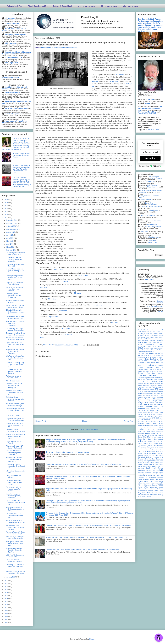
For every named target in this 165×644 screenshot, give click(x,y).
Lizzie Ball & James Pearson (150, 207)
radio (154, 451)
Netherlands (152, 426)
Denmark (154, 382)
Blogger (92, 639)
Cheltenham (149, 368)
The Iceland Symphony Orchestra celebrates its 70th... (15, 509)
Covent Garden (147, 380)
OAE (143, 435)
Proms (149, 451)
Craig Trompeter (146, 199)
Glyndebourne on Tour (145, 401)
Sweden (152, 474)
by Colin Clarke (155, 355)
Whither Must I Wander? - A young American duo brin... (15, 437)
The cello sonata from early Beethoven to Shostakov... (15, 323)
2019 (7, 581)
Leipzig (140, 414)
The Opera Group (151, 478)
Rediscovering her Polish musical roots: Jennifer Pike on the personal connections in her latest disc (82, 550)
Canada (148, 363)
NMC (149, 430)
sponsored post (151, 470)
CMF (148, 371)
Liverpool (150, 416)
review (140, 455)
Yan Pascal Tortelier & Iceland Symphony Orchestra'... (13, 453)
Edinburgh (146, 385)
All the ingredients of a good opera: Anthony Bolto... (16, 306)
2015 (7, 593)
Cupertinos (120, 75)
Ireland (148, 409)
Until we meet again (13, 415)
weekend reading (148, 489)
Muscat (153, 422)
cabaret (150, 361)
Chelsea (140, 368)
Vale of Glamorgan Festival (147, 485)
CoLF (161, 371)
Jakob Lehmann (153, 237)
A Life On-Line (143, 330)
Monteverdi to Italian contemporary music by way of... (15, 527)
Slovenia (151, 464)
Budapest (160, 352)
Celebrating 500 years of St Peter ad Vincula (15, 283)
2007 (7, 617)
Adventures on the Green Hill (152, 332)
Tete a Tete (156, 476)
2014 (7, 596)
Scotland (141, 463)
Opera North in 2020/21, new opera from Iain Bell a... (15, 345)
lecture (145, 413)
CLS (144, 371)
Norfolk (160, 430)
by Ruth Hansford (149, 359)
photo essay (151, 447)
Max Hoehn (150, 182)
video (161, 485)
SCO (161, 461)
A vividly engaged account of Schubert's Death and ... (15, 410)
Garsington (147, 397)
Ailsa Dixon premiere (13, 381)
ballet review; (159, 337)
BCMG (140, 344)
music (157, 422)
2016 (7, 590)
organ (158, 441)
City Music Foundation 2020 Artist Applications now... (16, 419)
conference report (143, 378)
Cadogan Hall (46, 47)
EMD (146, 387)
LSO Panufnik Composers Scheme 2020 (15, 556)
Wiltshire (160, 493)
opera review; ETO (150, 441)
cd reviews (159, 365)
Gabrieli (140, 397)
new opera (141, 428)
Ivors (161, 409)
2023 (7, 209)
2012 (7, 602)
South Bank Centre (155, 468)
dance (139, 382)
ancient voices (158, 334)
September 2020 (12, 229)
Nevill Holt (160, 426)
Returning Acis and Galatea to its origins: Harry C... (15, 533)
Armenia (147, 335)
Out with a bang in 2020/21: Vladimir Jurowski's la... (15, 329)
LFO (162, 414)
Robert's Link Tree (15, 6)
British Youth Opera (144, 350)
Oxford (140, 443)
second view (159, 463)
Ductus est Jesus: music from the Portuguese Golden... (14, 371)
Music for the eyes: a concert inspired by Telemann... (13, 496)
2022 (7, 212)
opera (161, 435)
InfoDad (160, 312)
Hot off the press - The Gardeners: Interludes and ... (14, 516)
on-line (148, 435)
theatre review (143, 481)
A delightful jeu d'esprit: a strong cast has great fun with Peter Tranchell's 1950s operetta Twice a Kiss (83, 464)
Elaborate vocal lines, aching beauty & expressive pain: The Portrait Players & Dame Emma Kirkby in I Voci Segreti (88, 525)
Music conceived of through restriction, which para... (15, 572)
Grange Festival (157, 401)
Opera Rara (153, 439)
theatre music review (156, 479)
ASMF (152, 335)
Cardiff (153, 363)
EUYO (139, 391)
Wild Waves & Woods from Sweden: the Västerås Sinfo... (15, 358)
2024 (7, 206)
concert (161, 373)
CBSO (158, 363)
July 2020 (10, 235)
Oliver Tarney (152, 187)
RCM (161, 451)
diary (161, 382)
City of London (153, 369)
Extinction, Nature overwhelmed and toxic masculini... (15, 399)
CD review (43, 287)
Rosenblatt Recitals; (145, 457)
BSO (156, 352)
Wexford (145, 491)
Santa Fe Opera (154, 461)
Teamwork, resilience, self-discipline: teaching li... (15, 405)
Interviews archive (130, 6)
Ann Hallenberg (156, 221)
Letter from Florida (149, 414)
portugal (146, 449)
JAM (139, 411)
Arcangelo (141, 335)
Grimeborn (159, 403)
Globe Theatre (144, 399)
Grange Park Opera (146, 403)
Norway (153, 433)
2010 (7, 608)
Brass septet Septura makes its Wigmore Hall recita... (16, 318)
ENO (139, 389)
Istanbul (154, 409)
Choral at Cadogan (59, 47)
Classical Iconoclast (159, 302)
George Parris (152, 205)
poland (140, 449)
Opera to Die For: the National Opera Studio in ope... (15, 502)
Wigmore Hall (144, 493)
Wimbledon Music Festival (146, 495)
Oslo (161, 441)
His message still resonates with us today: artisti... (15, 254)
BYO (145, 361)
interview (64, 281)
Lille (145, 416)
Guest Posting (148, 404)
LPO (154, 418)
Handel (149, 406)
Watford (161, 487)
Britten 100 (155, 350)
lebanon (140, 413)
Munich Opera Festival (144, 422)
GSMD (140, 404)
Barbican (147, 339)
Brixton (146, 352)
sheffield (140, 464)
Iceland (156, 407)
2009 (7, 611)
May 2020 (10, 241)
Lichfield (140, 416)
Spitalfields (141, 470)
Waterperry (154, 487)
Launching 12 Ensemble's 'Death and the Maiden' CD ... (15, 567)
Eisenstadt (141, 387)
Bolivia (150, 346)
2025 (7, 203)
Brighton (146, 348)
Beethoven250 (150, 344)
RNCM (161, 455)
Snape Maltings (143, 466)
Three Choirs (154, 481)
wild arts (154, 493)
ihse (162, 407)
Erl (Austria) (145, 389)
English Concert (157, 387)
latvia (161, 411)
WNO (156, 495)
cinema (147, 369)
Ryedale (140, 459)
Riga (153, 455)
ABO (139, 332)
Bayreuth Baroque (149, 341)
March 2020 (11, 247)
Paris (150, 445)
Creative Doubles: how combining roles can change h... (14, 259)
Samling (146, 461)
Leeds (150, 413)
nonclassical (154, 430)
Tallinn (140, 476)
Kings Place (155, 411)
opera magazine (157, 437)
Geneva (154, 397)
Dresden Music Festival (152, 384)
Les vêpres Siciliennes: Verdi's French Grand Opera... (14, 482)
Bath (139, 341)
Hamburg (141, 407)
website (140, 489)
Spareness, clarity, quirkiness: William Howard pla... (13, 296)
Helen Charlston (157, 178)
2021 (7, 215)
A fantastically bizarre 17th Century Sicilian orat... (15, 447)
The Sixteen (145, 479)
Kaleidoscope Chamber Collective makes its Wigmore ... (14, 459)
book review (158, 346)
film (152, 394)
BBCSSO (160, 343)
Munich (161, 420)
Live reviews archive (87, 6)
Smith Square (159, 465)
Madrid (140, 420)
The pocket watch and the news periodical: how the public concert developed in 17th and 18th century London (86, 537)
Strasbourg (148, 472)
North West (151, 432)
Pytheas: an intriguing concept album (13, 377)
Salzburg (141, 461)
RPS (153, 457)
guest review (158, 404)
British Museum (158, 348)
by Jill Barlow (152, 357)
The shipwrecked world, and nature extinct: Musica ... (16, 334)
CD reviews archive (109, 6)
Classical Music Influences (147, 114)
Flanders (145, 395)
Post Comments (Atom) (89, 429)
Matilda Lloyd (152, 242)
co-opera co (154, 371)
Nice (146, 430)
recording (160, 453)
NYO (161, 433)
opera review (58, 270)
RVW (161, 457)
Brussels (151, 352)
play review (159, 447)
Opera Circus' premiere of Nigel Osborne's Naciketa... (15, 289)
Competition (151, 373)
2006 (7, 619)
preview (142, 451)
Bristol (152, 348)
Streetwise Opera (158, 472)
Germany (160, 397)
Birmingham (142, 346)
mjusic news (155, 420)
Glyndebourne (158, 399)
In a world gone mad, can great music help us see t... (15, 271)
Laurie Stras (144, 232)
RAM (157, 451)
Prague (152, 449)
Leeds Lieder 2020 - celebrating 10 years (14, 561)
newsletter (141, 430)
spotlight (159, 470)
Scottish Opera (149, 463)
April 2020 (10, 244)
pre (157, 449)
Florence (151, 395)
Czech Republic (158, 380)
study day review (143, 474)
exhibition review (147, 391)
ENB (150, 387)
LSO (158, 418)
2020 (7, 218)
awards (161, 335)
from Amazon (150, 280)
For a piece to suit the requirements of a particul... (13, 489)
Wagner (140, 487)
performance (159, 445)
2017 (7, 587)
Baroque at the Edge (157, 339)
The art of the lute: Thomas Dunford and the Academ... (15, 351)
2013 (7, 599)
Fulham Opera (158, 395)
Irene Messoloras (153, 176)
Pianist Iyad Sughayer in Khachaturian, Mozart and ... (14, 278)
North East (142, 432)
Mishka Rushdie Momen (153, 226)
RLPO (156, 455)
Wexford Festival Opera (155, 491)
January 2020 (11, 577)
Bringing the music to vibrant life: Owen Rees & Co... (16, 466)
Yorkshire (148, 497)
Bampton (141, 339)
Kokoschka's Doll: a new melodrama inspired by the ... (15, 425)
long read (148, 418)
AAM (161, 330)
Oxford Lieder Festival (150, 443)
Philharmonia (142, 447)
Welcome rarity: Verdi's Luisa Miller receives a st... (15, 392)
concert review (72, 47)
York (144, 497)
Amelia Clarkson (153, 210)
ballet (143, 337)
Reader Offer (142, 453)
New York (147, 428)
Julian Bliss (152, 241)
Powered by (150, 166)
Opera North (142, 439)
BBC (146, 343)
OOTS (156, 435)
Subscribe (150, 158)
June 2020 (10, 238)
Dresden (140, 384)
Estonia (152, 389)
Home (42, 338)
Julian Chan (149, 203)
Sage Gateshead (157, 459)
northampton (159, 432)
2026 (7, 200)
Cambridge (141, 363)
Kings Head (145, 411)
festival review (147, 394)
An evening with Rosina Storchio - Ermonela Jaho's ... (14, 550)
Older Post (129, 421)
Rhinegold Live (147, 455)
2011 (7, 605)
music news (152, 424)
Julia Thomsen (152, 185)
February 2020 (12, 250)
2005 (7, 623)
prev (162, 449)
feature (155, 391)
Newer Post (41, 421)
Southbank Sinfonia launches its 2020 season (16, 431)
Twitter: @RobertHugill (63, 6)
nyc (158, 433)
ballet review (150, 337)
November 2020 (12, 223)
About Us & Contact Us (38, 6)
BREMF (140, 348)
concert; (161, 376)
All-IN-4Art (149, 334)
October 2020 (11, 226)
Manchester (146, 420)
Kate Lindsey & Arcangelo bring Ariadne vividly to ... (15, 538)
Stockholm (141, 472)
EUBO (161, 389)
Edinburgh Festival (157, 385)
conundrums (153, 378)
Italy (158, 409)
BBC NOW (152, 343)
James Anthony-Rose (147, 216)
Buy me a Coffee (153, 130)
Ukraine (158, 483)
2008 (7, 613)
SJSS (146, 464)
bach (139, 337)
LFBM (158, 414)
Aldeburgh (141, 334)
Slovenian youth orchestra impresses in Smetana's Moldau (68, 452)
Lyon (162, 418)
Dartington (146, 382)
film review (157, 393)
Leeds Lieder (158, 413)
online (152, 435)
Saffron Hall (147, 459)
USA (161, 483)
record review (152, 453)
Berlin (161, 344)
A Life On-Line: (154, 330)
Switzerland (159, 474)
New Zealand (154, 428)
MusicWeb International (155, 306)
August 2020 (11, 232)
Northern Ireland (144, 433)
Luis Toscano (113, 82)
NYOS (139, 435)
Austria (156, 335)
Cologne (140, 373)
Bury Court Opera (143, 354)
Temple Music (147, 476)
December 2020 (12, 220)
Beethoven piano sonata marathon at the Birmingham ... (14, 386)
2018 (7, 584)
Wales (146, 487)
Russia (157, 457)
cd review (148, 365)
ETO (156, 389)
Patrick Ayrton (152, 224)
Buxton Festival (155, 353)
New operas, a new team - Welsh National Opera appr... (15, 544)
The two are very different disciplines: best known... (15, 339)
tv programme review (148, 483)
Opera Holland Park (145, 437)
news (161, 428)
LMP (156, 416)
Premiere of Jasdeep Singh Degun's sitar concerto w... (15, 365)
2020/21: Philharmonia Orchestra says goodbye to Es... (15, 312)
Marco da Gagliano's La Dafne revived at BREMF (15, 521)
